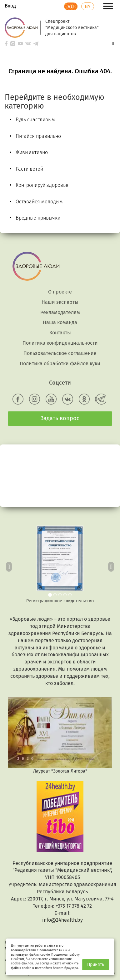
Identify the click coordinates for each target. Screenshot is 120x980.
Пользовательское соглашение (60, 353)
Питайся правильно (38, 136)
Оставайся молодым (39, 202)
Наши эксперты (60, 302)
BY (88, 6)
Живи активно (32, 152)
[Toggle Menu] (108, 6)
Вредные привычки (38, 218)
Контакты (60, 333)
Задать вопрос (60, 418)
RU (71, 6)
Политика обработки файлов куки (60, 364)
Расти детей (29, 169)
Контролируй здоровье (42, 185)
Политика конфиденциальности (60, 343)
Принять (96, 965)
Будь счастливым (35, 120)
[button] (9, 565)
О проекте (60, 292)
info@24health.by (62, 920)
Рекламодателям (60, 312)
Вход (10, 6)
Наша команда (60, 322)
